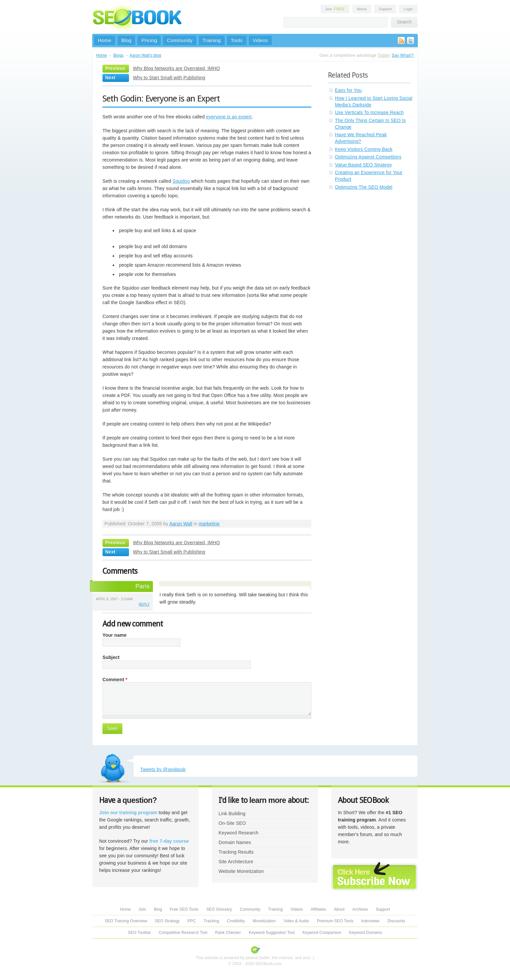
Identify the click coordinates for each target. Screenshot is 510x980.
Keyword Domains (366, 933)
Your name (115, 635)
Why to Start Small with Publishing (169, 78)
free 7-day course (169, 841)
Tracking (211, 921)
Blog (127, 40)
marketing (209, 524)
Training (212, 40)
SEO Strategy (167, 921)
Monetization (264, 921)
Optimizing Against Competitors (368, 157)
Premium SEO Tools (335, 921)
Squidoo (181, 181)
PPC (191, 921)
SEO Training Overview (126, 921)
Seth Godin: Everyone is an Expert (161, 98)
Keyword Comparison (322, 933)
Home (105, 40)
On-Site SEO (232, 823)
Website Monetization (241, 871)
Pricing (149, 40)
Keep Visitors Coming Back (364, 149)
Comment (115, 680)
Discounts (396, 921)
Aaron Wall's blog (145, 55)
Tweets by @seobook (163, 769)
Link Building (232, 814)
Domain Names (235, 842)
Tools (237, 40)
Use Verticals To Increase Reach (369, 112)
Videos (260, 40)
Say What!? (403, 55)
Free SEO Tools (184, 909)
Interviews (370, 921)
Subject (111, 657)
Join (335, 9)
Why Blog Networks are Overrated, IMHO (176, 68)
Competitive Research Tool (183, 933)
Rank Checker (228, 933)
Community (180, 40)
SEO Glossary (219, 909)
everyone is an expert (229, 117)
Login (408, 9)
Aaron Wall (181, 524)
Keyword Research (239, 833)
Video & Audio (296, 921)
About (362, 9)
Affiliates (319, 909)
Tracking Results (236, 852)
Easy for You (348, 90)
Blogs (119, 55)
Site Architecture (236, 862)
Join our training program (128, 813)
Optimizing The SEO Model (364, 187)
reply (144, 604)
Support (385, 9)
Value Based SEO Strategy (363, 165)
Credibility (236, 921)
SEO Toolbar (139, 933)
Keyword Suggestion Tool (272, 933)
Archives (360, 909)
